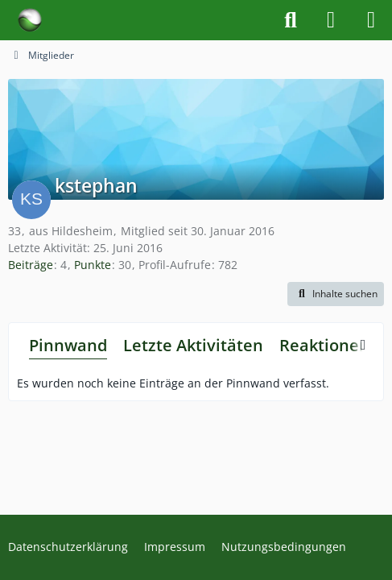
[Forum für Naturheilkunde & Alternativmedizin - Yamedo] (30, 20)
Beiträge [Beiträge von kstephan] (31, 265)
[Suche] (291, 20)
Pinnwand (68, 345)
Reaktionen (324, 345)
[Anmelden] (331, 20)
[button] (336, 294)
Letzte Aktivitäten (193, 345)
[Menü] (371, 20)
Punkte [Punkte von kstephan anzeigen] (93, 265)
